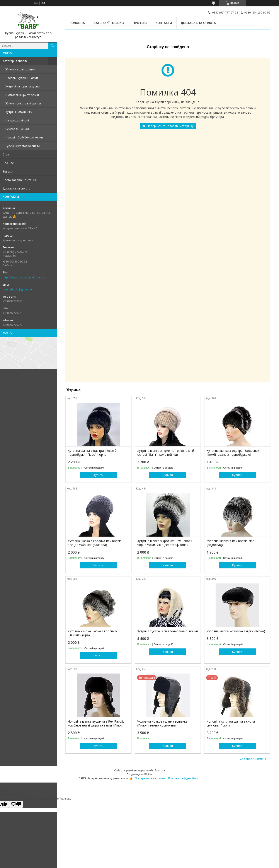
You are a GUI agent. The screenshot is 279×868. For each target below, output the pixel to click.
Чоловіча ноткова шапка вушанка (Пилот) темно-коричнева (162, 723)
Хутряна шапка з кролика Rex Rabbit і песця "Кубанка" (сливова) (95, 543)
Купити (99, 475)
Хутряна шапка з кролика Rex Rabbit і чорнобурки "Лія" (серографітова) (165, 543)
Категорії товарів (15, 61)
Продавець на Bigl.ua (139, 774)
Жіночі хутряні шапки (20, 69)
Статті (7, 154)
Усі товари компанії (253, 759)
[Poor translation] (16, 804)
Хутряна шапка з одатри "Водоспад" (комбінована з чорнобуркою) (234, 453)
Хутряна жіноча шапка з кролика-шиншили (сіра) (93, 633)
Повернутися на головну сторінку (170, 126)
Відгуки (8, 171)
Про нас (8, 163)
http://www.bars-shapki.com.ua (23, 277)
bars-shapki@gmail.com (18, 289)
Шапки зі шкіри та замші (22, 95)
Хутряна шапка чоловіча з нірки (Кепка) (236, 631)
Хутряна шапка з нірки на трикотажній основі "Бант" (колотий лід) (166, 453)
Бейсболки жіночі (17, 129)
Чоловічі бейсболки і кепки (24, 137)
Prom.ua (160, 771)
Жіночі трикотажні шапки (23, 103)
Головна (77, 23)
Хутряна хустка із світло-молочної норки (168, 631)
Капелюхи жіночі (17, 120)
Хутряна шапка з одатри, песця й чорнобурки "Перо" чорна (92, 453)
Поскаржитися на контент (150, 778)
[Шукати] (52, 46)
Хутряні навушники (19, 112)
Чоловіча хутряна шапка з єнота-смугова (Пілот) (231, 723)
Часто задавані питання (20, 180)
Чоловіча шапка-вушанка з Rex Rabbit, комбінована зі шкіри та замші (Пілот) (96, 723)
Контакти (164, 23)
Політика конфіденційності (184, 778)
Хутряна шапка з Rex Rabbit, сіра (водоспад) (231, 543)
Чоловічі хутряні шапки (22, 78)
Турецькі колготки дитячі (23, 146)
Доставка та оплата (17, 188)
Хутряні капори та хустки (23, 86)
